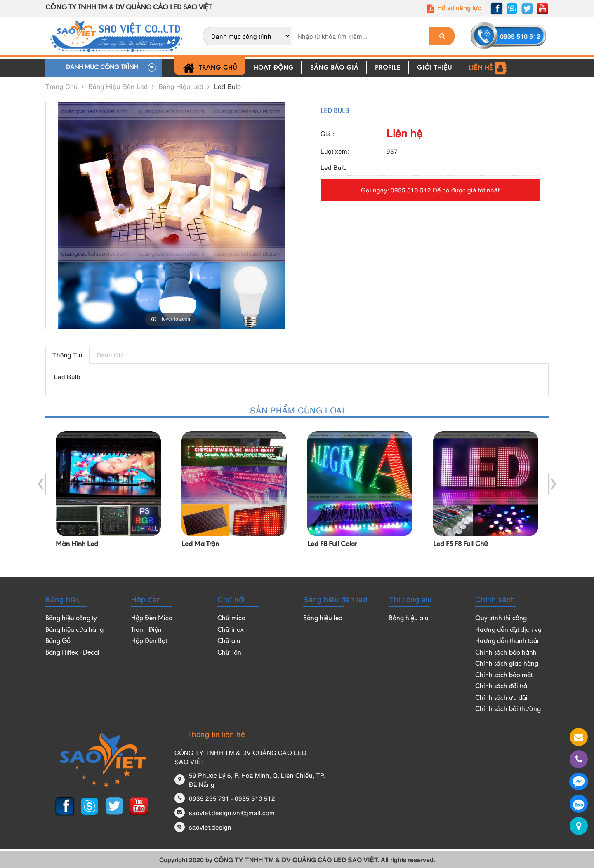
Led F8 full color (332, 544)
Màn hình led (77, 544)
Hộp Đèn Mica (152, 619)
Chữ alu (229, 642)
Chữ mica (231, 619)
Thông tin (67, 354)
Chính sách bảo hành (506, 653)
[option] (108, 496)
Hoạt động (274, 68)
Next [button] (552, 484)
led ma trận (200, 544)
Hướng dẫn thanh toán (508, 642)
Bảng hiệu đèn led (121, 86)
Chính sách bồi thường (508, 710)
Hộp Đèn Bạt (149, 642)
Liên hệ (488, 68)
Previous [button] (42, 484)
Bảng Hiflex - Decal (72, 653)
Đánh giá (110, 354)
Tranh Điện (146, 630)
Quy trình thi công (501, 619)
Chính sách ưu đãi (501, 698)
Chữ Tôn (229, 653)
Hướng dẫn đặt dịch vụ (508, 630)
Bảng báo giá (334, 68)
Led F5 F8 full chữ (461, 544)
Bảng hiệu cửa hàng (74, 630)
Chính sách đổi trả (501, 687)
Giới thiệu (435, 68)
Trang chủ (210, 68)
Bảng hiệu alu (409, 619)
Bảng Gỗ (58, 642)
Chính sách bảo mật (504, 676)
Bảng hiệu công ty (71, 619)
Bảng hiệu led (184, 86)
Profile (388, 68)
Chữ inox (231, 630)
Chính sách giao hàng (507, 664)
